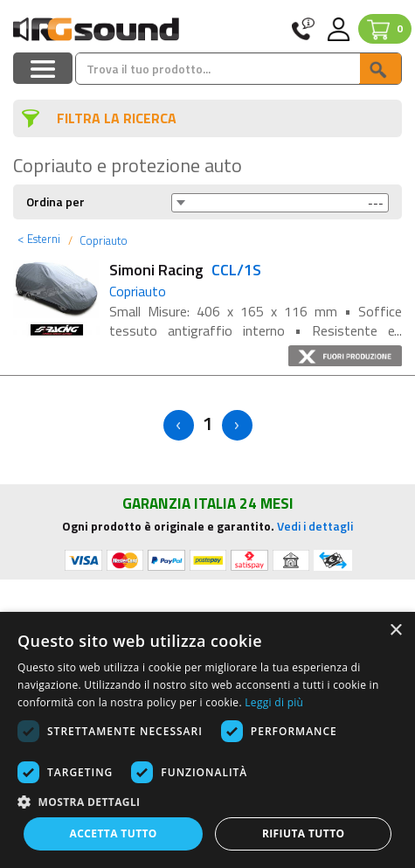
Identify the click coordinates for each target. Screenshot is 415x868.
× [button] (395, 631)
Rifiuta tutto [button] (304, 833)
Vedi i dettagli (315, 526)
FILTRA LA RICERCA (117, 118)
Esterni (39, 239)
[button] (207, 801)
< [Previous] (179, 425)
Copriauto (102, 240)
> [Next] (237, 425)
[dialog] (207, 740)
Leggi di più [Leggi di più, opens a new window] (274, 702)
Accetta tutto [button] (114, 833)
